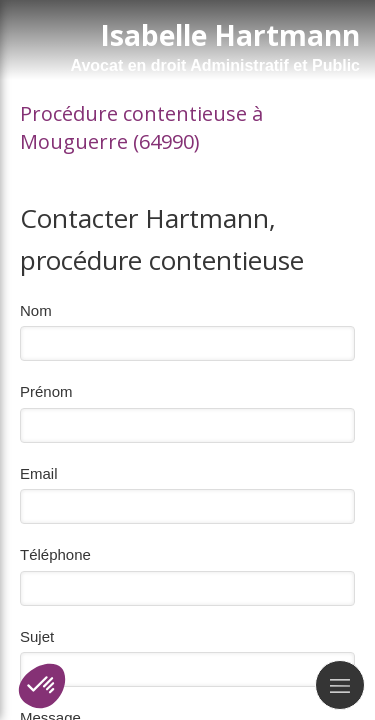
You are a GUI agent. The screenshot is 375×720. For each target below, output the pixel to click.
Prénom (46, 391)
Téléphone (55, 554)
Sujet (37, 636)
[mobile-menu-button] (340, 685)
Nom (36, 310)
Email (39, 473)
